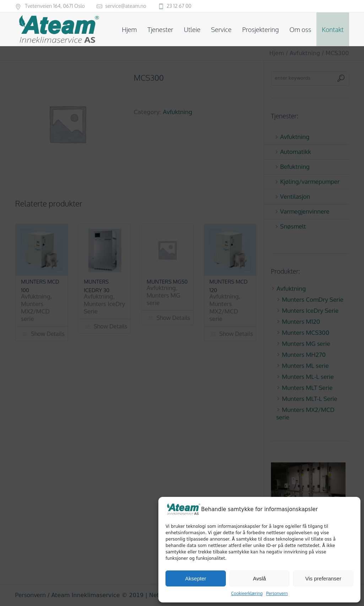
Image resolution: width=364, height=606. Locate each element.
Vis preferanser (323, 578)
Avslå (259, 578)
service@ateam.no (126, 6)
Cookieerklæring (247, 593)
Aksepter (195, 578)
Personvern (277, 593)
